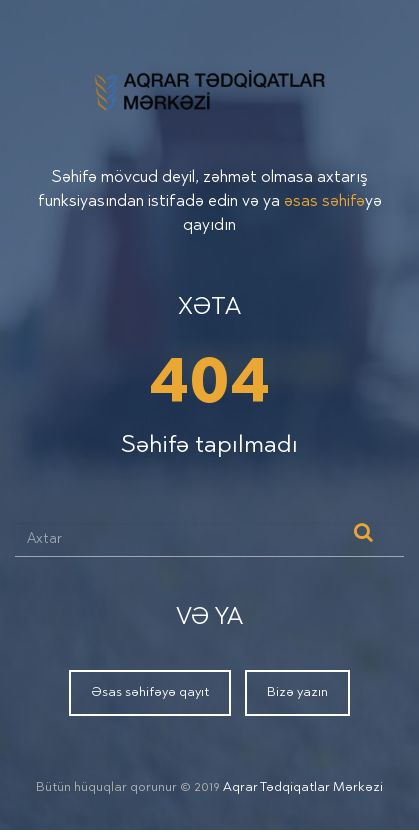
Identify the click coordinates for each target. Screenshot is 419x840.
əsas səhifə (324, 202)
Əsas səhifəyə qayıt (150, 692)
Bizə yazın (297, 692)
